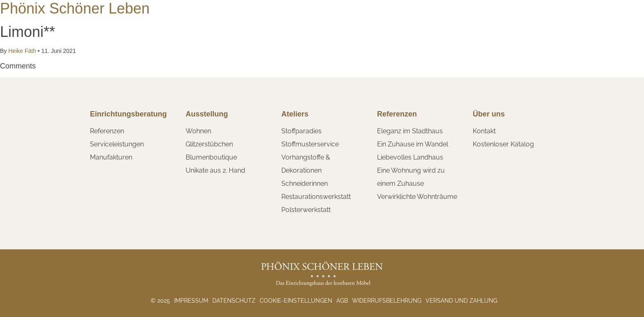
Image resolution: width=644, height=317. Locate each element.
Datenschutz (234, 301)
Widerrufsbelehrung (387, 301)
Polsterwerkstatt (306, 210)
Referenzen (107, 131)
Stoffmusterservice (310, 144)
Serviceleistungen (117, 144)
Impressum (191, 301)
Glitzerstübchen (209, 144)
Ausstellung (207, 114)
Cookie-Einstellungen (296, 301)
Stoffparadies (301, 131)
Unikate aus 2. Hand (215, 170)
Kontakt (484, 131)
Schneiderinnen (305, 184)
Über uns (489, 114)
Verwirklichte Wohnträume (417, 197)
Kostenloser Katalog (503, 144)
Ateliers (295, 114)
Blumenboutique (211, 157)
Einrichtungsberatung (128, 114)
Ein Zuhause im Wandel (413, 144)
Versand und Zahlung (461, 301)
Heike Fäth (22, 51)
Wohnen (198, 131)
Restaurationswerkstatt (316, 197)
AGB (342, 301)
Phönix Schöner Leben (75, 8)
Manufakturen (111, 157)
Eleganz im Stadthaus (410, 131)
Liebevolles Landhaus (410, 157)
